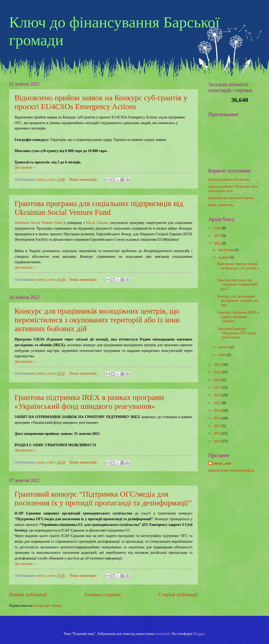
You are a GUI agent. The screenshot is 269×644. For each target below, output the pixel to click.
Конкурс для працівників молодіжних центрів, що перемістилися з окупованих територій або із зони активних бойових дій (97, 320)
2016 (218, 395)
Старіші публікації (178, 594)
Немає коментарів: (84, 180)
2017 (218, 387)
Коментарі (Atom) (48, 606)
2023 (218, 236)
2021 (218, 365)
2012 (218, 426)
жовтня (224, 257)
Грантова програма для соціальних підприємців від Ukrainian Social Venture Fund (99, 208)
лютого (224, 347)
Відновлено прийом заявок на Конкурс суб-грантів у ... (238, 268)
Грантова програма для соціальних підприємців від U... (237, 284)
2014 (218, 410)
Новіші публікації (28, 594)
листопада (226, 250)
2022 (218, 243)
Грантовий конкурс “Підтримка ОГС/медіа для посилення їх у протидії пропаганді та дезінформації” (103, 498)
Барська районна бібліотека (229, 180)
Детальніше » (25, 167)
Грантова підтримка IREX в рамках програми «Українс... (238, 317)
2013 (218, 418)
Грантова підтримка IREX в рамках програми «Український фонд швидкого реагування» (89, 402)
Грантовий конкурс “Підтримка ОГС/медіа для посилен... (236, 333)
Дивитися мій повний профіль (231, 470)
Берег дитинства (221, 205)
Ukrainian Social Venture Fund (38, 223)
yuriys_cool (222, 463)
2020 (218, 372)
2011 (218, 433)
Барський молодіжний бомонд (231, 198)
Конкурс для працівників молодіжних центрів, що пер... (237, 301)
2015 (218, 403)
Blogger (199, 634)
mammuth (163, 634)
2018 (218, 380)
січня (222, 355)
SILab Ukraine (97, 223)
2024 (218, 228)
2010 (218, 441)
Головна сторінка (102, 594)
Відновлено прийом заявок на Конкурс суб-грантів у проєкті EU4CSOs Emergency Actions (101, 102)
